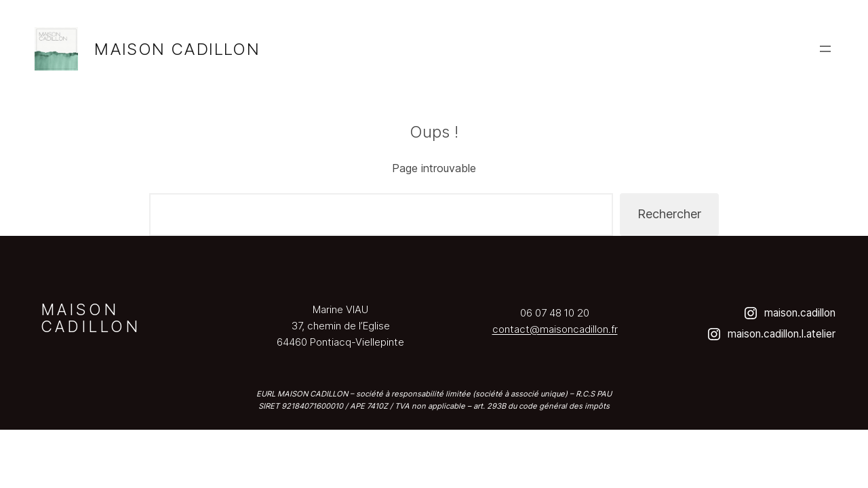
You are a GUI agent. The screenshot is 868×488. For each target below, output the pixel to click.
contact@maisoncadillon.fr (555, 329)
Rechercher (669, 214)
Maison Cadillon (177, 49)
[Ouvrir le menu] (825, 49)
